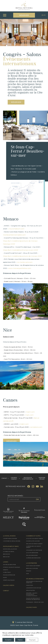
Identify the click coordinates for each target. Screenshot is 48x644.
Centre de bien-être (9, 565)
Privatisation (30, 590)
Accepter (8, 640)
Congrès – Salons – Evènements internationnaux (32, 594)
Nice (27, 573)
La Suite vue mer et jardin (34, 538)
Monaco (29, 571)
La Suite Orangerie (32, 553)
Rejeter (20, 640)
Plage (5, 577)
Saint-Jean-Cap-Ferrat (33, 566)
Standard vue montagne (34, 550)
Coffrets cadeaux (14, 478)
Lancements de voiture (34, 588)
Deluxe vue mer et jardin (34, 544)
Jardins (6, 570)
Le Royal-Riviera (9, 536)
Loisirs (6, 562)
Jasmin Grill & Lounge (10, 549)
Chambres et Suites (33, 536)
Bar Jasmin (7, 554)
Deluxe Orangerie (32, 555)
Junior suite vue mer (33, 541)
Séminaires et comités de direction (34, 582)
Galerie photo (31, 607)
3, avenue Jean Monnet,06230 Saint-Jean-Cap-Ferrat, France (24, 624)
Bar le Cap (6, 557)
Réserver (24, 15)
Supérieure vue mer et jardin (33, 547)
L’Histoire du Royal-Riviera (12, 541)
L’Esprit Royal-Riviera (10, 538)
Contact (4, 478)
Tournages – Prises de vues (35, 602)
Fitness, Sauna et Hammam (12, 567)
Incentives (30, 585)
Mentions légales (42, 478)
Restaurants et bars (11, 546)
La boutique (7, 572)
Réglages (32, 640)
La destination (31, 563)
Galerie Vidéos (9, 585)
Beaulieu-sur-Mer (32, 568)
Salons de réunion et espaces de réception (33, 599)
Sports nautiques (9, 580)
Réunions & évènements (35, 579)
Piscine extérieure (9, 575)
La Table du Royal (9, 551)
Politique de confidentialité (28, 478)
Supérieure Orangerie (33, 558)
